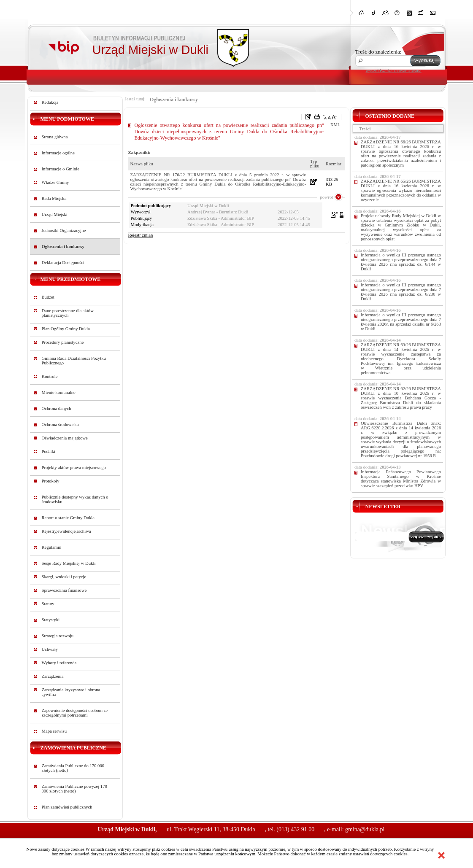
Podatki (49, 452)
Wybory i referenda (59, 663)
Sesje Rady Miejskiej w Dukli (69, 563)
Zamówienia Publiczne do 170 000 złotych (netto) (73, 768)
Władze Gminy (55, 182)
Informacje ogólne (58, 153)
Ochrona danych (57, 408)
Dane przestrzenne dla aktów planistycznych (68, 313)
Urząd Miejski (55, 214)
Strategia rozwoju (58, 636)
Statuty (48, 604)
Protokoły (51, 481)
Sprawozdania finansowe (64, 590)
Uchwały (50, 649)
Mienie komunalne (59, 392)
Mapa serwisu (54, 731)
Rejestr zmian (141, 235)
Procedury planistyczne (63, 342)
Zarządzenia (53, 676)
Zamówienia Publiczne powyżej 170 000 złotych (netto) (74, 789)
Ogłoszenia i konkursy (63, 247)
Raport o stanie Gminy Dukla (68, 518)
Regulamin (52, 547)
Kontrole (50, 376)
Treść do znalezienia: (378, 52)
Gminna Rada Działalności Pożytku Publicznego (74, 361)
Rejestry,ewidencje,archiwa (66, 531)
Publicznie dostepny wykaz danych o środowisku (75, 499)
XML (335, 125)
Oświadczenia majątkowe (65, 438)
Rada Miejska (54, 198)
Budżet (48, 297)
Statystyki (51, 620)
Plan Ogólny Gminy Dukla (66, 329)
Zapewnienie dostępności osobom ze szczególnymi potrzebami (75, 713)
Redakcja (50, 102)
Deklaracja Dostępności (63, 263)
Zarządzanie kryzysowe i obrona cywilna (71, 692)
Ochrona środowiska (60, 425)
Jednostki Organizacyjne (64, 230)
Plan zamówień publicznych (67, 807)
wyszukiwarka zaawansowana (394, 70)
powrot (326, 197)
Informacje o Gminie (61, 169)
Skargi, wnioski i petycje (64, 577)
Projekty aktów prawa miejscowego (74, 468)
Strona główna (55, 137)
